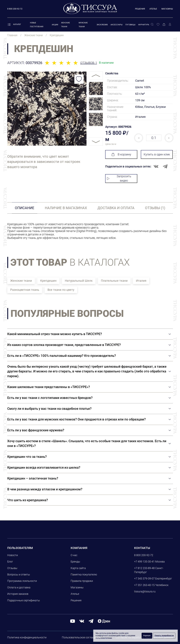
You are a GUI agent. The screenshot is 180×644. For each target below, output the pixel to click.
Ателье (153, 9)
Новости (13, 555)
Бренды (75, 562)
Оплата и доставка (19, 587)
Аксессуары (116, 25)
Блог (10, 562)
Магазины (167, 9)
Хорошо (147, 635)
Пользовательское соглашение (81, 637)
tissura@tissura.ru (145, 591)
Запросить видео (119, 178)
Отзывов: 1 (89, 63)
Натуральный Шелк (79, 281)
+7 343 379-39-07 (144, 578)
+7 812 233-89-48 (144, 568)
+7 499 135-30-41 (144, 562)
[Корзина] (164, 25)
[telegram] (91, 621)
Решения (140, 9)
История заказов (18, 594)
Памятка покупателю (84, 574)
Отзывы (12, 568)
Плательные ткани (114, 281)
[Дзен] (104, 621)
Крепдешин (48, 281)
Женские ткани (21, 281)
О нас (74, 555)
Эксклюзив (102, 25)
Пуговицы (130, 25)
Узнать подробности (164, 635)
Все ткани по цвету (61, 290)
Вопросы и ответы (19, 574)
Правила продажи (82, 581)
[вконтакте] (82, 621)
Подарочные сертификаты (24, 600)
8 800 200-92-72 (144, 555)
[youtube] (73, 621)
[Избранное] (158, 25)
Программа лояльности (22, 581)
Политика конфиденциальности (27, 637)
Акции (55, 25)
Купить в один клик (157, 154)
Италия (141, 281)
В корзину (121, 154)
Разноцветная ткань (25, 290)
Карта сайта (78, 568)
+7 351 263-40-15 (144, 585)
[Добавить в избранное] (79, 79)
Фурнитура (144, 25)
